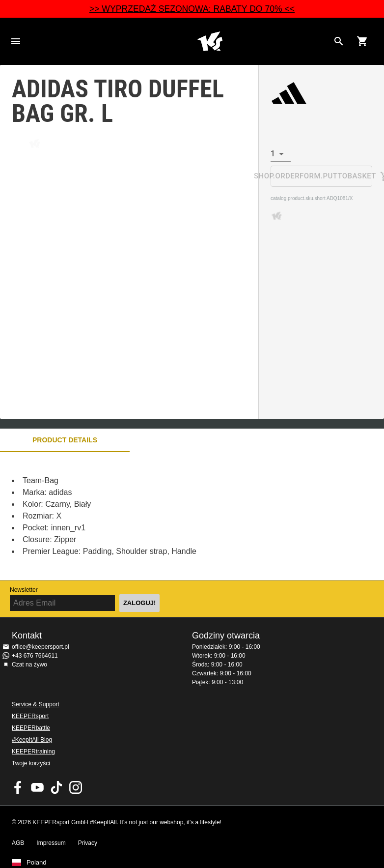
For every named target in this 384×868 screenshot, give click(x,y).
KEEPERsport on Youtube (37, 787)
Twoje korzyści (31, 763)
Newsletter (24, 590)
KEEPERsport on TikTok (56, 787)
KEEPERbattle (31, 728)
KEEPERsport (30, 716)
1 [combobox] (273, 154)
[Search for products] (339, 41)
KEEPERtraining (33, 752)
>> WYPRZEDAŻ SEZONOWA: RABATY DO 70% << (192, 9)
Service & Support (36, 704)
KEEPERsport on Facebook (18, 787)
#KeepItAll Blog (32, 740)
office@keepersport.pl (41, 647)
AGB (18, 843)
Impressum (51, 843)
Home (210, 41)
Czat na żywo (29, 665)
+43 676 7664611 (35, 656)
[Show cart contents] (362, 41)
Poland (36, 863)
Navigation (16, 41)
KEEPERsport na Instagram (76, 787)
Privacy (88, 843)
